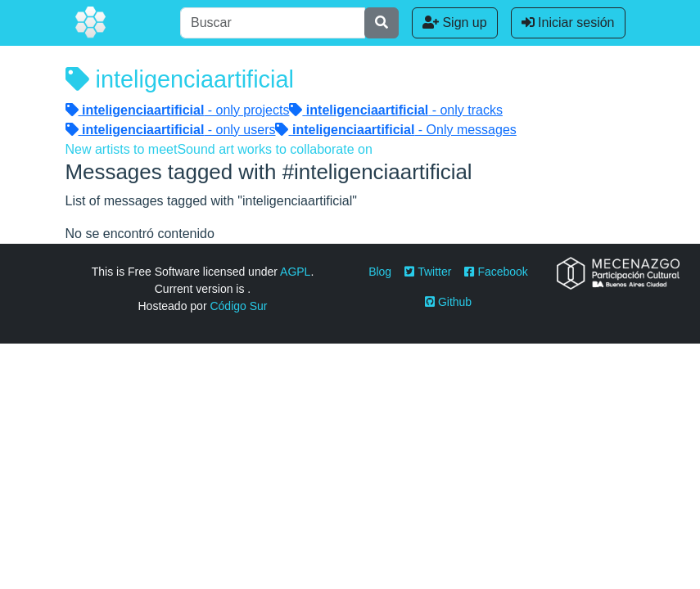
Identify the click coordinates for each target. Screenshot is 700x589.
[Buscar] (273, 23)
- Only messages (395, 130)
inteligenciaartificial (180, 79)
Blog (380, 272)
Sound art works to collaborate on (274, 149)
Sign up (455, 22)
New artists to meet (122, 149)
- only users (171, 130)
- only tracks (396, 110)
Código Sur (238, 306)
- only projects (178, 110)
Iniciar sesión (568, 22)
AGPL (295, 272)
